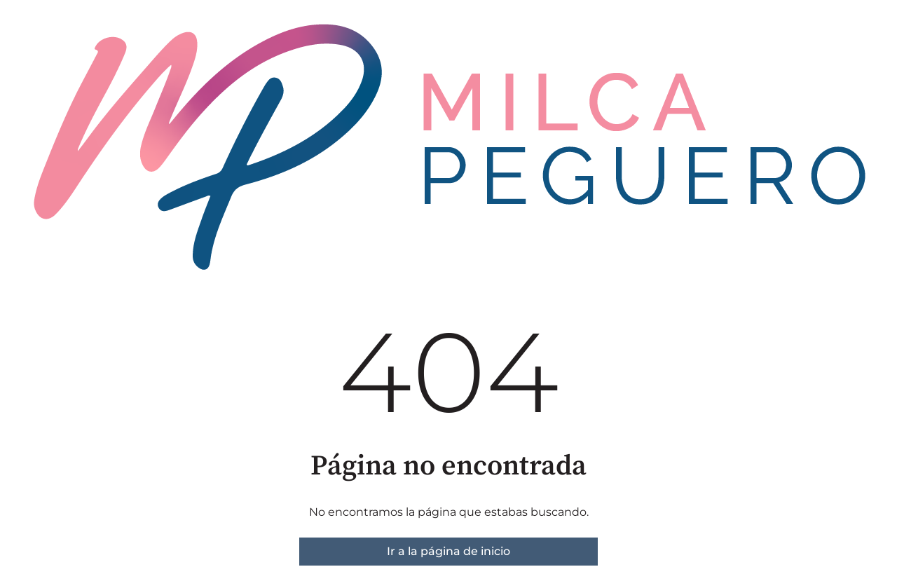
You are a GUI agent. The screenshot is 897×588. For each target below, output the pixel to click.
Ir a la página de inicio (448, 551)
